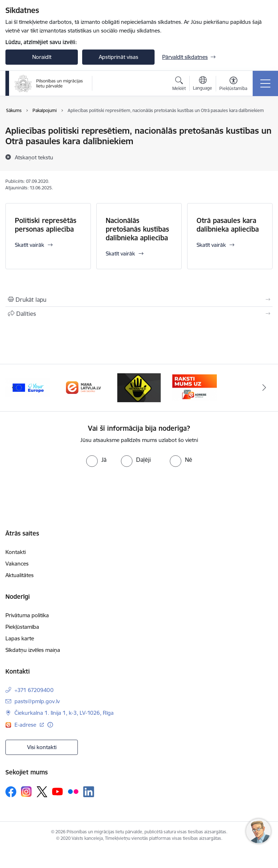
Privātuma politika (27, 615)
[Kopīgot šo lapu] (139, 314)
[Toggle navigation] (265, 83)
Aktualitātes (20, 575)
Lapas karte (20, 638)
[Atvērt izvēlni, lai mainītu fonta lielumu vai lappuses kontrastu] (233, 85)
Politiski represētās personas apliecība (46, 225)
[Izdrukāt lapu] (139, 300)
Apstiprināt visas (119, 57)
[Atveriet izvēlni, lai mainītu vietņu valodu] (203, 84)
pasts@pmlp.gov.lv (37, 701)
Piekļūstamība (22, 627)
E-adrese (26, 725)
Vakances (17, 564)
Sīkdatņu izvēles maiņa (33, 650)
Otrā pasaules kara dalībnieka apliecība (228, 225)
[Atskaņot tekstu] (34, 157)
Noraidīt (42, 57)
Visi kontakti (42, 747)
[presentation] (60, 494)
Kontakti (16, 552)
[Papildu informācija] (50, 725)
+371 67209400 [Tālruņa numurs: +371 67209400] (34, 690)
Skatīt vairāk (30, 245)
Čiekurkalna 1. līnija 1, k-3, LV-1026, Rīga (64, 713)
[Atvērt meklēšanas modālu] (179, 85)
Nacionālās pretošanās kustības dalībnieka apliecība (137, 229)
